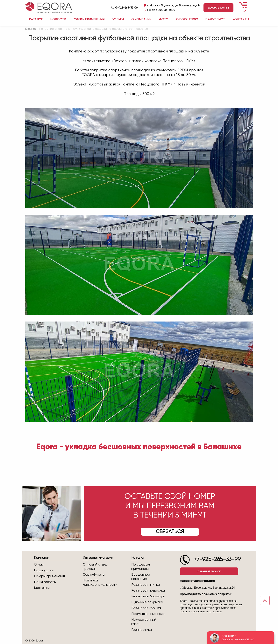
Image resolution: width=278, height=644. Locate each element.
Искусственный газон (144, 622)
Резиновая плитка (146, 585)
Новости (58, 20)
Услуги (118, 20)
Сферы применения (89, 20)
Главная (31, 29)
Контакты (241, 20)
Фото (164, 20)
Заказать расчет (218, 8)
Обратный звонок (209, 571)
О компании (141, 20)
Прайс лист (215, 20)
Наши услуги (44, 570)
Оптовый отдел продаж (95, 567)
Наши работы (45, 582)
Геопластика (142, 630)
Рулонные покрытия (147, 602)
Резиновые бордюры (148, 596)
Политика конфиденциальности (100, 583)
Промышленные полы (148, 614)
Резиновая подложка (148, 591)
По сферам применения (141, 567)
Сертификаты (94, 575)
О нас (39, 565)
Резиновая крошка (146, 608)
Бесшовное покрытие (141, 577)
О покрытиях (187, 20)
